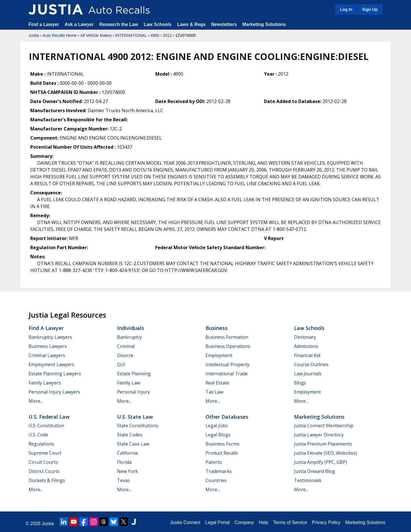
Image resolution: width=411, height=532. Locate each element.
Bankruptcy (129, 337)
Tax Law (214, 392)
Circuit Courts (43, 462)
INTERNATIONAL (131, 35)
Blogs (300, 383)
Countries (216, 480)
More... (36, 401)
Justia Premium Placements (323, 444)
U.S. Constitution (46, 426)
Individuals (131, 328)
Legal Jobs (217, 426)
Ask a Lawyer (80, 24)
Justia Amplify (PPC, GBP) (321, 462)
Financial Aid (307, 355)
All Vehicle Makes (96, 35)
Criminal (126, 346)
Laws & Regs (192, 24)
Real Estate (217, 383)
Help (264, 522)
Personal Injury (133, 392)
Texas (123, 480)
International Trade (227, 374)
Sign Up (370, 9)
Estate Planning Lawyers (55, 374)
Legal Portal (217, 522)
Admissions (306, 346)
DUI (121, 364)
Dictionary (305, 337)
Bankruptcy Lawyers (50, 337)
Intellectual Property (227, 364)
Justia (34, 35)
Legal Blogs (218, 435)
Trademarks (219, 471)
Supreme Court (45, 453)
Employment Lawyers (51, 364)
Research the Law (119, 24)
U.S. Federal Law (49, 417)
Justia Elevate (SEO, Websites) (326, 453)
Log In (346, 9)
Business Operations (228, 346)
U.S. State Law (135, 417)
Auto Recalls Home (60, 35)
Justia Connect (185, 522)
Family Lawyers (45, 383)
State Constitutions (138, 426)
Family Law (129, 383)
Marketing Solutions (264, 24)
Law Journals (308, 374)
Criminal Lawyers (47, 355)
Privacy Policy (326, 522)
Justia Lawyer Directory (319, 435)
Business (216, 328)
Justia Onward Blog (315, 471)
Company (244, 522)
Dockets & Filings (47, 480)
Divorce (125, 355)
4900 (155, 35)
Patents (214, 462)
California (127, 453)
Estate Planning (134, 374)
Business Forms (222, 444)
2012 (167, 35)
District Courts (44, 471)
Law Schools (158, 24)
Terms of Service (290, 522)
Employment (219, 355)
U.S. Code (38, 435)
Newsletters (224, 24)
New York (127, 471)
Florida (124, 462)
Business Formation (227, 337)
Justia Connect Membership (324, 426)
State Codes (130, 435)
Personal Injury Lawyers (54, 392)
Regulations (41, 444)
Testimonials (308, 480)
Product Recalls (222, 453)
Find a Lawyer (44, 24)
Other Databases (227, 417)
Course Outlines (311, 364)
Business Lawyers (48, 346)
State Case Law (133, 444)
